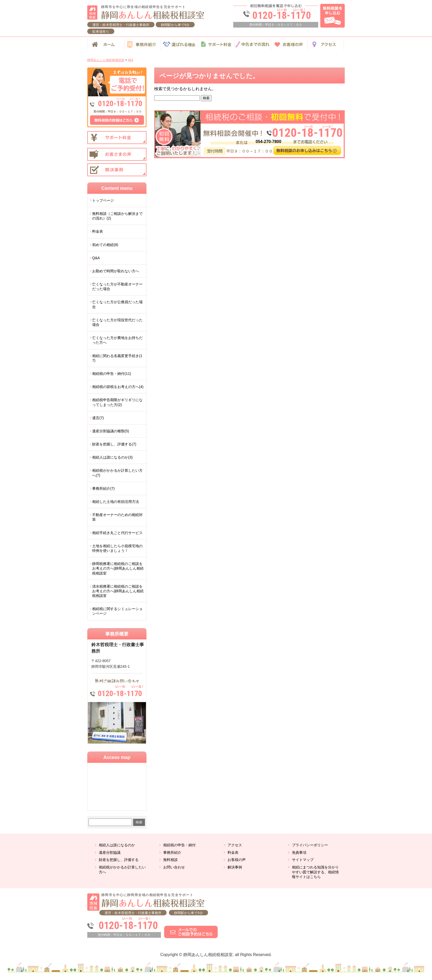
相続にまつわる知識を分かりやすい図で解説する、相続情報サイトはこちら (315, 872)
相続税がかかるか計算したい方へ (122, 870)
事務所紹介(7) (103, 488)
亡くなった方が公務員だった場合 (117, 304)
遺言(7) (98, 418)
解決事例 (235, 867)
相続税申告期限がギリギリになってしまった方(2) (117, 402)
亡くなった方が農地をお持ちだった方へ (117, 340)
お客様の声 (237, 860)
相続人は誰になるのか (117, 845)
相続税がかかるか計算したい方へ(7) (117, 473)
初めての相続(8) (105, 245)
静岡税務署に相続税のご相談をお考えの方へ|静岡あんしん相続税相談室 (118, 568)
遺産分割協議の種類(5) (111, 431)
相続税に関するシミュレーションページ (117, 611)
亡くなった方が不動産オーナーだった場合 (117, 286)
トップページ (103, 200)
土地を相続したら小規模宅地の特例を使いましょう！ (117, 548)
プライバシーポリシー (310, 845)
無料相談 (170, 860)
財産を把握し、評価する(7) (114, 444)
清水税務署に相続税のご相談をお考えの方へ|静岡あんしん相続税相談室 (118, 591)
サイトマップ (303, 860)
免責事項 (299, 852)
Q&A (96, 258)
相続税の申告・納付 (179, 845)
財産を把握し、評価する (119, 860)
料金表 (98, 231)
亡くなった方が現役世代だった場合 (117, 322)
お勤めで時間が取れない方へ (116, 271)
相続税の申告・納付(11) (112, 374)
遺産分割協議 (110, 852)
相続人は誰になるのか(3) (112, 457)
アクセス (235, 845)
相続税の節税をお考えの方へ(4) (118, 387)
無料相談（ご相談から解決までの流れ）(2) (117, 216)
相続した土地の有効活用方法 (116, 502)
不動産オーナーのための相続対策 (117, 517)
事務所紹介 (172, 852)
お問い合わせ (174, 867)
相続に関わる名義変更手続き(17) (117, 358)
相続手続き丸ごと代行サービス (117, 533)
